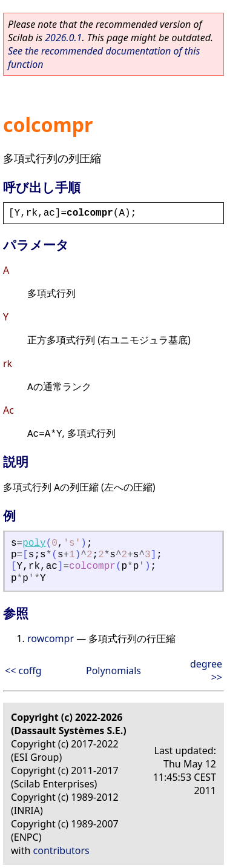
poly (34, 543)
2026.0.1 (63, 38)
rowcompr (51, 638)
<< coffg (23, 671)
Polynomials (113, 671)
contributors (61, 850)
